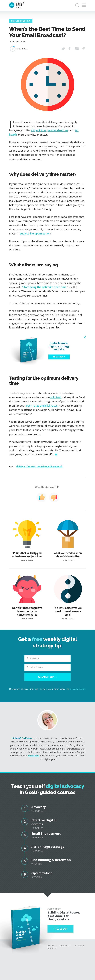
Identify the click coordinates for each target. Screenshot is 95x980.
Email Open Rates (17, 42)
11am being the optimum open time (44, 287)
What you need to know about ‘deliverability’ (68, 541)
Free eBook (59, 357)
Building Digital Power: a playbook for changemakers (64, 916)
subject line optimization (35, 233)
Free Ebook (60, 929)
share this (34, 755)
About (52, 946)
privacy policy (78, 689)
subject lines (39, 130)
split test (56, 397)
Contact (65, 946)
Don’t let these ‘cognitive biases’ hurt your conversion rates (27, 597)
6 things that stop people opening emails (39, 466)
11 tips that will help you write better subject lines (27, 541)
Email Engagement (21, 21)
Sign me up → (48, 677)
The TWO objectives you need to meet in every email (68, 597)
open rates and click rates (42, 406)
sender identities (58, 130)
